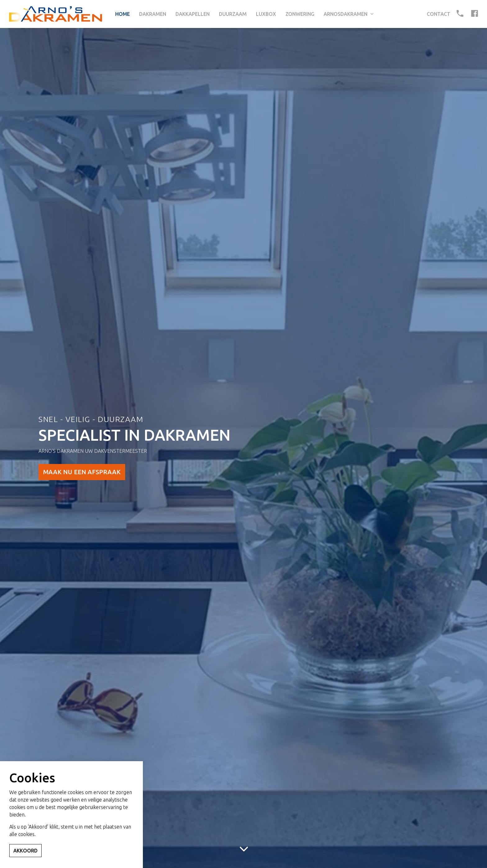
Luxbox (266, 14)
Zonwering (300, 14)
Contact (439, 14)
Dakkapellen (193, 14)
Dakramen (153, 14)
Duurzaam (233, 14)
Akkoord (25, 851)
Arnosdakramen (346, 14)
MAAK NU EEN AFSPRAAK (82, 472)
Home (123, 14)
